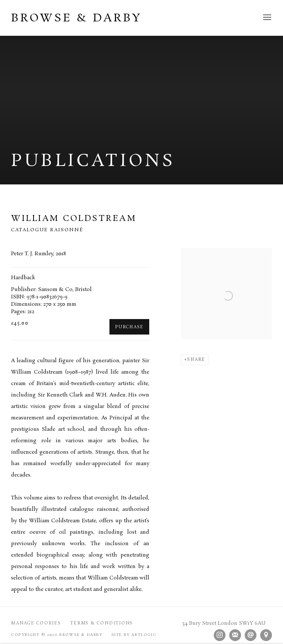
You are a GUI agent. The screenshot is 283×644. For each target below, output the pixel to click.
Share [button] (196, 360)
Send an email (251, 635)
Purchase (129, 327)
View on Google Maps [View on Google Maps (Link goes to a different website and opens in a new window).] (266, 635)
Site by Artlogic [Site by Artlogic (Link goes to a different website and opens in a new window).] (134, 635)
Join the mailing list (235, 635)
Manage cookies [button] (36, 623)
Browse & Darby (76, 18)
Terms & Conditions (102, 623)
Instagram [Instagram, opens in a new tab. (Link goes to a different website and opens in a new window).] (220, 635)
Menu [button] (266, 18)
